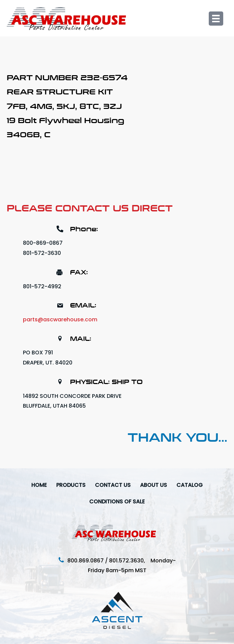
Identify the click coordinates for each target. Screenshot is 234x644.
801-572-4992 (42, 286)
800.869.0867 (86, 561)
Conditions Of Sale (117, 502)
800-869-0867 (43, 243)
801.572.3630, (130, 561)
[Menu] (216, 19)
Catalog (190, 485)
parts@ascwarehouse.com (60, 319)
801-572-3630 (42, 253)
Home (39, 485)
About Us (154, 485)
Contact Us (113, 485)
